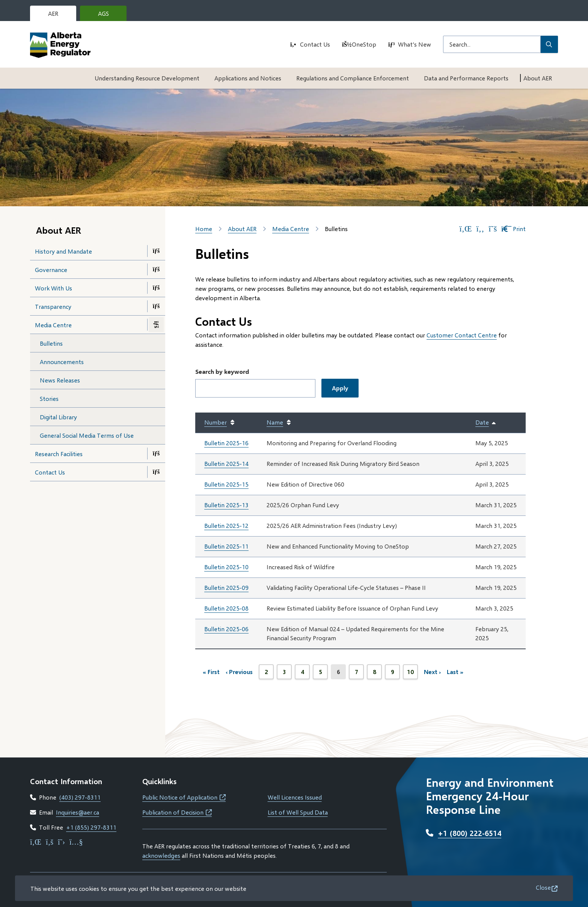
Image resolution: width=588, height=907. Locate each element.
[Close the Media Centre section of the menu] (156, 325)
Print (513, 229)
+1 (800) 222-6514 (470, 833)
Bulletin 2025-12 (226, 525)
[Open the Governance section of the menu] (156, 269)
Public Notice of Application (184, 797)
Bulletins (51, 343)
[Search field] (492, 44)
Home (204, 229)
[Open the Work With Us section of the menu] (156, 288)
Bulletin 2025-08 (226, 608)
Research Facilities (59, 454)
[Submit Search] (549, 44)
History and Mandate (63, 251)
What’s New (415, 44)
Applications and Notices (248, 78)
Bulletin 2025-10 (226, 567)
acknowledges (161, 855)
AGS (109, 15)
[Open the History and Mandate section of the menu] (156, 251)
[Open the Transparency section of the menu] (156, 306)
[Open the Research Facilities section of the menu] (156, 453)
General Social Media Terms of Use (87, 435)
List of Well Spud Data (298, 812)
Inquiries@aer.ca (78, 812)
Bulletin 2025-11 (226, 546)
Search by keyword (222, 371)
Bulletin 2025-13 (226, 505)
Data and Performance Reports (466, 78)
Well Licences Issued (295, 797)
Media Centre (53, 325)
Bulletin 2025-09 (226, 587)
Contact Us (315, 44)
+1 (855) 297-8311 (91, 827)
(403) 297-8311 (80, 797)
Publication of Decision (177, 812)
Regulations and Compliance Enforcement (353, 78)
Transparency (53, 306)
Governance (51, 270)
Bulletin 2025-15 (226, 484)
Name (275, 422)
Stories (49, 398)
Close (543, 887)
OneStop (364, 44)
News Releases (60, 380)
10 (412, 674)
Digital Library (58, 417)
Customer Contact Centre (462, 335)
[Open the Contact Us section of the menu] (156, 472)
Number (216, 422)
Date (486, 423)
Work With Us (54, 288)
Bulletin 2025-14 (226, 463)
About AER (538, 78)
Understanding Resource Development (147, 78)
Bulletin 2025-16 (226, 443)
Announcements (62, 362)
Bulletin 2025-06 (226, 629)
